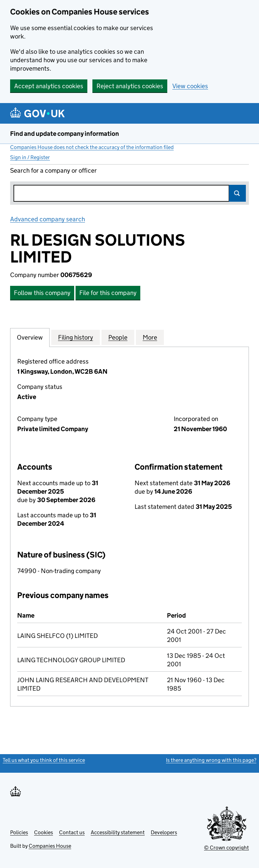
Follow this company (42, 293)
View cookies (190, 86)
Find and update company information (65, 134)
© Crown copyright (226, 848)
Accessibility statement (118, 832)
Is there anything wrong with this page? (211, 760)
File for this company (108, 293)
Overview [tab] (30, 337)
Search (237, 193)
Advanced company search (48, 219)
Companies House (50, 846)
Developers (164, 832)
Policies (19, 832)
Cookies (44, 832)
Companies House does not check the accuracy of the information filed (92, 147)
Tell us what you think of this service (44, 760)
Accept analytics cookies (49, 86)
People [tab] (118, 337)
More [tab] (150, 337)
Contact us (72, 832)
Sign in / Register (30, 157)
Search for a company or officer (53, 170)
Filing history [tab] (76, 337)
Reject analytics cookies (130, 86)
